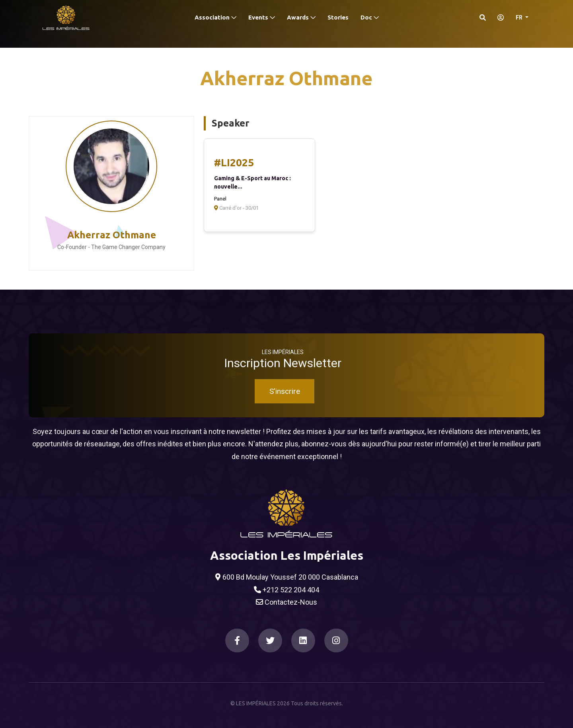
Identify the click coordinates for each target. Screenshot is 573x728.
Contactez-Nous (286, 602)
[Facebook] (237, 640)
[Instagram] (336, 640)
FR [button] (520, 18)
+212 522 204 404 (286, 590)
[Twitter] (270, 640)
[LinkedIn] (303, 640)
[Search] (483, 18)
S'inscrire (285, 391)
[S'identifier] (498, 18)
